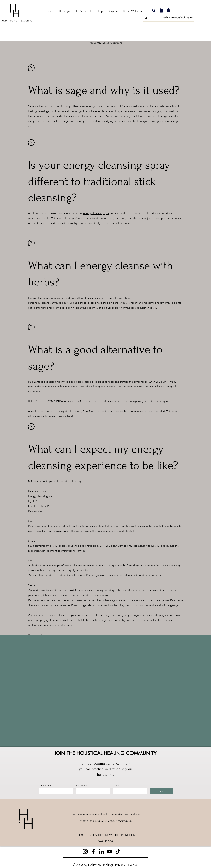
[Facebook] (93, 851)
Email (116, 785)
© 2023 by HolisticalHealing (93, 865)
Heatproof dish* (38, 491)
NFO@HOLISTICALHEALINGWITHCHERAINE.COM (106, 835)
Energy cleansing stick (41, 496)
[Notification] (168, 10)
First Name (45, 785)
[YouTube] (110, 851)
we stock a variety (125, 121)
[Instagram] (85, 851)
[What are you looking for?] (174, 18)
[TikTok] (118, 851)
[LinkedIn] (101, 851)
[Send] (162, 791)
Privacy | (121, 865)
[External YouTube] (105, 691)
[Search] (154, 11)
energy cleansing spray (97, 213)
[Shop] (161, 10)
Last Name (82, 785)
